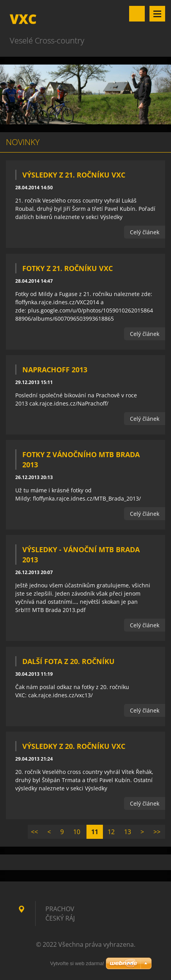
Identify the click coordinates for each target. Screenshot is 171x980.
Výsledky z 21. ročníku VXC (74, 175)
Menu (157, 14)
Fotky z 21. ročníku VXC (67, 268)
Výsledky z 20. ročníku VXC (74, 746)
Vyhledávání (137, 14)
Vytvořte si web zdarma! (77, 963)
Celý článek (145, 232)
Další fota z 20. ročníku (68, 661)
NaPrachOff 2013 (55, 370)
